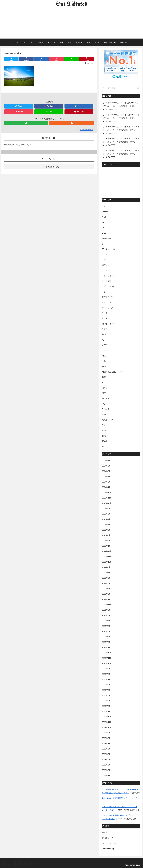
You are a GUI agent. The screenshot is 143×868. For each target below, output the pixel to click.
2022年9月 (106, 567)
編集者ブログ (108, 420)
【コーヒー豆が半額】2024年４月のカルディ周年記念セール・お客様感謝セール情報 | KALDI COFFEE (121, 142)
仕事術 (105, 318)
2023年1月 (106, 546)
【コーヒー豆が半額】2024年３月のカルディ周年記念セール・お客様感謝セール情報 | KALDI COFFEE (121, 154)
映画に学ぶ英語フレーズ (112, 372)
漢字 (104, 393)
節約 (104, 415)
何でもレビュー (108, 324)
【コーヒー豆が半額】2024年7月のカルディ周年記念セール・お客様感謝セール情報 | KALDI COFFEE (120, 106)
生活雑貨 (106, 409)
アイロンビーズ (108, 249)
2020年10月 (107, 663)
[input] (121, 88)
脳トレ (105, 425)
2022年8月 (106, 573)
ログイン (106, 833)
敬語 (104, 356)
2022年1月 (106, 599)
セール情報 (107, 281)
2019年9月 (106, 733)
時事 (104, 377)
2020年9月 (106, 669)
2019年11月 (107, 722)
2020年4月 (106, 695)
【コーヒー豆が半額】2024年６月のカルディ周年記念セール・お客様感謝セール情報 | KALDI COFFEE (121, 118)
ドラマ (105, 292)
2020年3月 (106, 701)
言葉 (104, 436)
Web (104, 233)
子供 (104, 350)
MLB (104, 217)
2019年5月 (106, 754)
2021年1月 (106, 647)
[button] (138, 88)
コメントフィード (109, 843)
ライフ (105, 313)
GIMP (104, 206)
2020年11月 (107, 658)
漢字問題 (106, 399)
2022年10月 (107, 562)
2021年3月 (106, 637)
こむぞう (134, 798)
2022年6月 (106, 578)
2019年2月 (106, 770)
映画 (104, 366)
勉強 (104, 334)
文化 (104, 361)
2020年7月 (106, 679)
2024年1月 (106, 487)
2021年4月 (106, 631)
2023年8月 (106, 514)
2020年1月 (106, 711)
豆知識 (105, 441)
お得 (104, 244)
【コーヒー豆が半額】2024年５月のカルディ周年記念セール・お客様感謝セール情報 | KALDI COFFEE (121, 130)
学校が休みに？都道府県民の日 (114, 798)
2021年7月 (106, 621)
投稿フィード (108, 838)
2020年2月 (106, 706)
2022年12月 (107, 551)
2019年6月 (106, 749)
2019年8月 (106, 738)
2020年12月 (107, 653)
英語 (104, 431)
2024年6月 (106, 466)
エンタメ (106, 260)
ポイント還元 (108, 302)
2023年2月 (106, 541)
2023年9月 (106, 509)
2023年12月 (107, 493)
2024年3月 (106, 477)
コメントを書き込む (49, 167)
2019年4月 (106, 759)
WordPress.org (108, 849)
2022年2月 (106, 594)
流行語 (105, 388)
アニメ (105, 254)
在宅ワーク (107, 345)
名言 (104, 340)
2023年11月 (107, 498)
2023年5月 (106, 530)
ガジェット (107, 265)
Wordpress (106, 238)
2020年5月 (106, 690)
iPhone (105, 212)
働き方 (105, 329)
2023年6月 (106, 525)
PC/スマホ (106, 228)
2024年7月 (106, 461)
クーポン (106, 270)
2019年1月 (106, 776)
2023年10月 (107, 503)
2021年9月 (106, 610)
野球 (104, 447)
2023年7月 (106, 519)
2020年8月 (106, 674)
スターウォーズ (108, 276)
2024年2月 (106, 482)
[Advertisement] (72, 24)
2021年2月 (106, 642)
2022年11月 (107, 557)
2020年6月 (106, 685)
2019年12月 (107, 717)
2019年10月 (107, 727)
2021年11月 (107, 605)
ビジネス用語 (108, 297)
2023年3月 (106, 535)
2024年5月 (106, 471)
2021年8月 (106, 615)
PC (103, 222)
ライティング (108, 308)
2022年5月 (106, 583)
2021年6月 (106, 626)
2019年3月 (106, 765)
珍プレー (106, 404)
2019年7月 (106, 743)
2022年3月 (106, 589)
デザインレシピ (108, 286)
